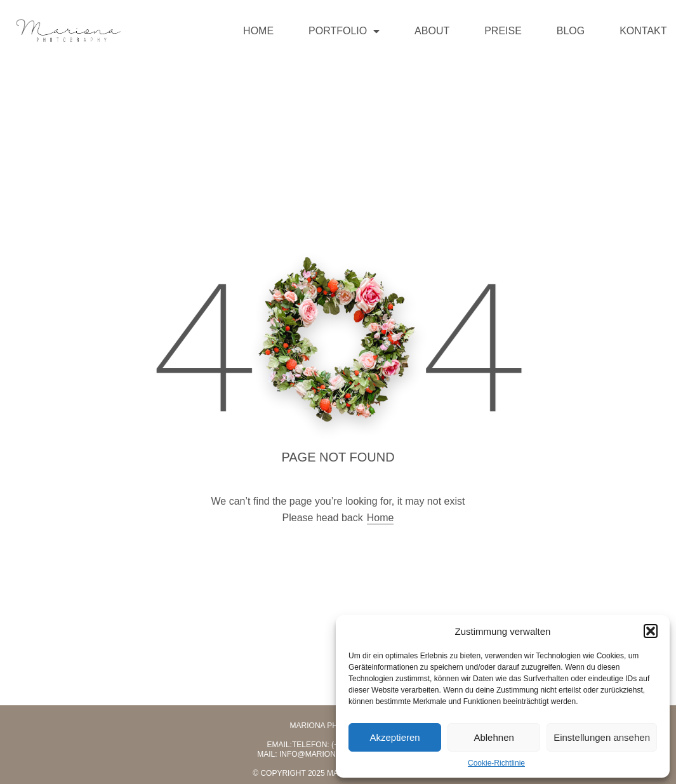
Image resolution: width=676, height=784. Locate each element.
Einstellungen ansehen (602, 737)
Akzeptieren (394, 737)
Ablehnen (494, 737)
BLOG (571, 31)
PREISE (503, 31)
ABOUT (432, 31)
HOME (258, 31)
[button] (651, 631)
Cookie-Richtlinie (496, 763)
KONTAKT (643, 31)
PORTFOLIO (344, 31)
